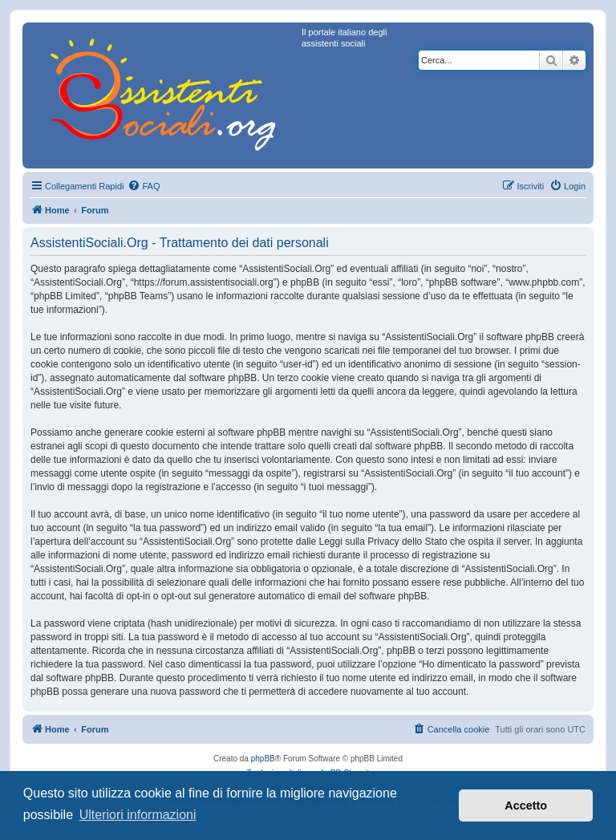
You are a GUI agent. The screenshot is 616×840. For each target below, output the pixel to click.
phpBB (263, 759)
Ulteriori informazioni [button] (138, 815)
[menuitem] (144, 186)
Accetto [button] (526, 806)
